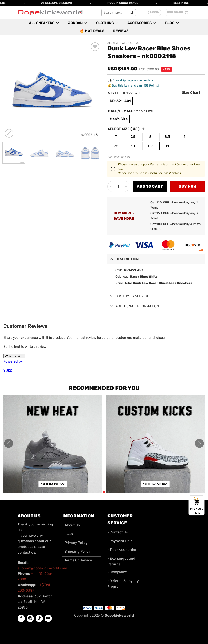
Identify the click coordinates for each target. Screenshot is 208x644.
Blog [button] (172, 23)
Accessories (142, 23)
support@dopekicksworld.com (42, 568)
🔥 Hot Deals (92, 31)
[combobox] (119, 13)
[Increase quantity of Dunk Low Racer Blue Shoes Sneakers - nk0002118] (126, 186)
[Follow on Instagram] (30, 618)
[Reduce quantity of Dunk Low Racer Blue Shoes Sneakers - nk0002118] (111, 186)
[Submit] (132, 12)
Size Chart (191, 93)
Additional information (133, 306)
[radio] (120, 101)
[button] (155, 12)
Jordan (78, 23)
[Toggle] (111, 259)
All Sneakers (44, 23)
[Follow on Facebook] (21, 618)
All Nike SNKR (131, 43)
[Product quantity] (118, 186)
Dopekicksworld (119, 615)
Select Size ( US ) (124, 129)
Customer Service (128, 296)
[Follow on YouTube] (48, 618)
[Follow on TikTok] (39, 618)
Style (113, 93)
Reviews (121, 31)
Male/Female (120, 111)
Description (123, 259)
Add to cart (150, 186)
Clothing (107, 23)
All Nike (113, 43)
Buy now (188, 186)
